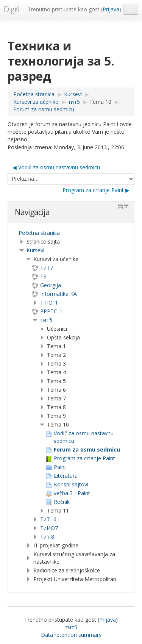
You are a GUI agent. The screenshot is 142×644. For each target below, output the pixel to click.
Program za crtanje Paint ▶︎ (96, 190)
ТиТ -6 (48, 519)
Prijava (111, 9)
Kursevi (35, 250)
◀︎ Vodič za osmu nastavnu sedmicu (56, 167)
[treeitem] (71, 233)
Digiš (12, 9)
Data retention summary (71, 635)
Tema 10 (100, 102)
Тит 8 (47, 537)
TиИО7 (49, 528)
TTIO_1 (49, 302)
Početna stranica (39, 233)
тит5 (46, 320)
